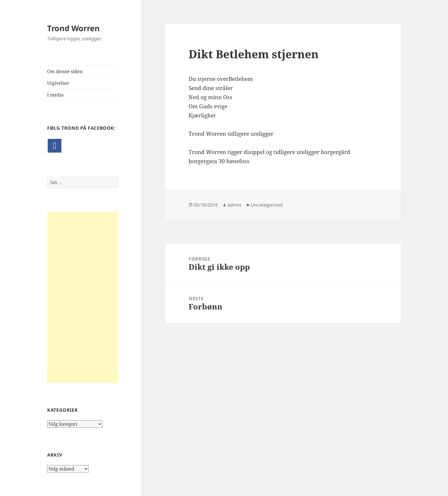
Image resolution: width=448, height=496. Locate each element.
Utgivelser (58, 83)
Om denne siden (65, 71)
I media (55, 95)
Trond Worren (73, 28)
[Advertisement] (83, 297)
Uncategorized (267, 205)
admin (234, 205)
